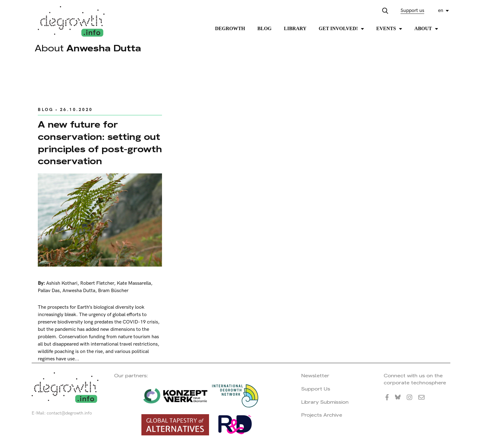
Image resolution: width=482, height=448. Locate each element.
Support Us (316, 389)
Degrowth (230, 28)
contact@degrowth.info (69, 413)
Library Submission (325, 402)
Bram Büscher (113, 291)
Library (295, 28)
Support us (412, 11)
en (441, 11)
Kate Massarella (134, 283)
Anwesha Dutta (79, 291)
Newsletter (315, 376)
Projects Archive (322, 415)
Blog (264, 28)
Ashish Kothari (62, 283)
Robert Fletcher (97, 283)
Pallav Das (49, 291)
